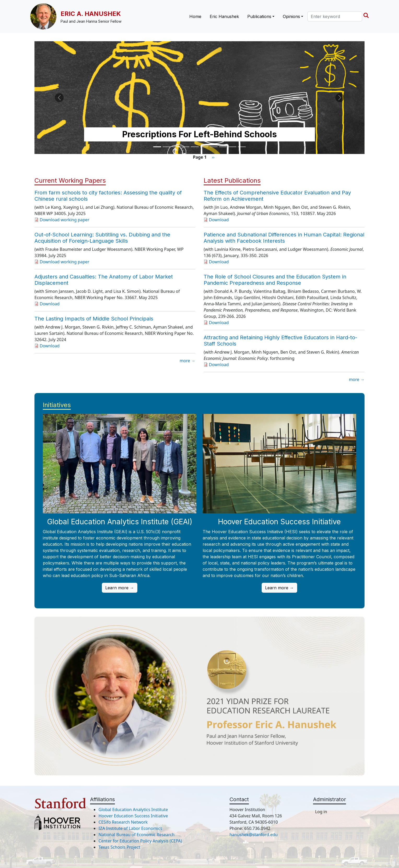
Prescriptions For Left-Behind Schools (199, 134)
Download (50, 304)
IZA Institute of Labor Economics (130, 828)
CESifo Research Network (123, 822)
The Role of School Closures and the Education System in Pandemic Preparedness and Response (275, 280)
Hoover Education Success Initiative (133, 816)
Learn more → (120, 588)
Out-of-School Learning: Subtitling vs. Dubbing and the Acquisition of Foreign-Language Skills (102, 238)
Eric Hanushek (224, 16)
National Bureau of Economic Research (136, 835)
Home (195, 16)
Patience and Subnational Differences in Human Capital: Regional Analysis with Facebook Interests (284, 238)
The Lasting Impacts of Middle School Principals (94, 319)
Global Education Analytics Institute (133, 810)
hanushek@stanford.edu (254, 835)
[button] (59, 98)
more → (187, 361)
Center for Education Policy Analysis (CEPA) (140, 841)
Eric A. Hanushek (91, 14)
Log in (321, 812)
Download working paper (64, 220)
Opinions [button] (291, 16)
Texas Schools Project (119, 847)
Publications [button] (259, 16)
